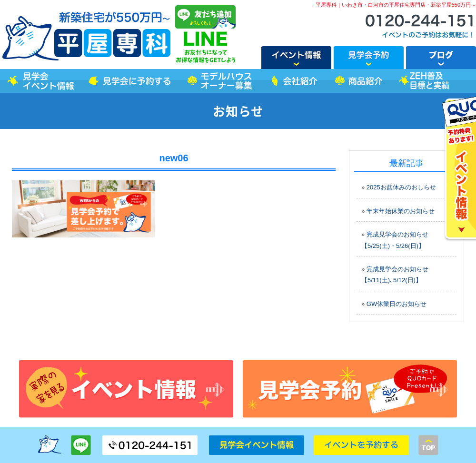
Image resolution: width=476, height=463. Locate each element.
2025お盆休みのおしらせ (401, 187)
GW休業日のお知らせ (397, 304)
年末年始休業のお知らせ (401, 211)
